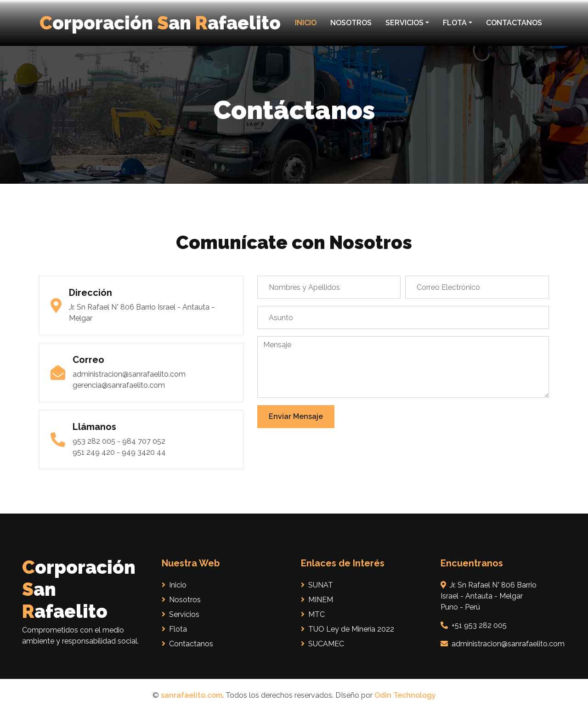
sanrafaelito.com (192, 695)
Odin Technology (405, 695)
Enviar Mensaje (296, 416)
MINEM (317, 600)
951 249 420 (94, 452)
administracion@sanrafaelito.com (129, 374)
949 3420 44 (144, 452)
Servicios (181, 614)
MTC (313, 614)
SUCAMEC (322, 644)
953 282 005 (94, 441)
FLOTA (455, 23)
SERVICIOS (404, 23)
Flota (174, 629)
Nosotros (181, 600)
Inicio (174, 585)
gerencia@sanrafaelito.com (119, 385)
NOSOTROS (351, 23)
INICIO (306, 23)
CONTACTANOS (514, 23)
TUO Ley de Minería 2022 (348, 629)
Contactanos (187, 644)
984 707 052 (144, 441)
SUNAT (317, 585)
